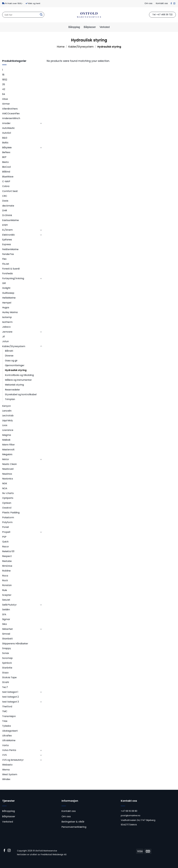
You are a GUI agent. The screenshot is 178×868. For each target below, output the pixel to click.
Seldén (6, 610)
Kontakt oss (162, 3)
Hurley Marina (10, 312)
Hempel (7, 303)
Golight (6, 288)
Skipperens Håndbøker (15, 644)
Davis (5, 201)
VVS (4, 755)
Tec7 (5, 687)
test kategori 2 (10, 697)
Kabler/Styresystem (81, 47)
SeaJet (6, 600)
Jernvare (7, 332)
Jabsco (6, 327)
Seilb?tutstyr (9, 605)
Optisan (7, 503)
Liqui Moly (7, 420)
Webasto (7, 765)
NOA (5, 488)
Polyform (7, 522)
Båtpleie (7, 148)
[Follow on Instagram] (174, 4)
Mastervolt (8, 450)
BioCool (6, 167)
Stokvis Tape (9, 677)
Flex (4, 259)
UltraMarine (9, 740)
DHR (5, 210)
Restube (7, 561)
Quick (5, 542)
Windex (6, 779)
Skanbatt (7, 639)
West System (10, 774)
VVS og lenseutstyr (13, 760)
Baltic (5, 143)
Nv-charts (8, 493)
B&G (5, 138)
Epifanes (7, 240)
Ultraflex (7, 736)
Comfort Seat (10, 191)
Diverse (9, 356)
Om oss (148, 3)
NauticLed (8, 469)
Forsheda (7, 273)
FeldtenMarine (10, 249)
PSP (4, 537)
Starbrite (7, 668)
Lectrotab (8, 416)
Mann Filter (8, 445)
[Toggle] (41, 123)
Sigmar (6, 619)
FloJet (6, 264)
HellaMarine (9, 298)
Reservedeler (12, 390)
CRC (5, 196)
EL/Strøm (7, 230)
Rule (5, 590)
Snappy (7, 648)
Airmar (6, 104)
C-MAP (6, 181)
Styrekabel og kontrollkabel (21, 394)
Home (61, 47)
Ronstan (7, 585)
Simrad (6, 634)
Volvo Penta (9, 750)
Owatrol (7, 508)
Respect (7, 556)
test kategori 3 (10, 702)
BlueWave (8, 177)
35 (4, 84)
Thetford (7, 707)
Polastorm (8, 517)
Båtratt (9, 351)
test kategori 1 (10, 692)
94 (4, 94)
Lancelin (7, 411)
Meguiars (7, 454)
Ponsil (5, 527)
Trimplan (10, 399)
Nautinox (7, 474)
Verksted (105, 27)
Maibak (6, 440)
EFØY (5, 225)
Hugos (6, 307)
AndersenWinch (11, 118)
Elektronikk (8, 235)
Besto (5, 162)
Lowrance (8, 430)
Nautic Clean (9, 464)
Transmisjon (9, 716)
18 (3, 75)
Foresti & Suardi (11, 269)
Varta (5, 745)
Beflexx (6, 152)
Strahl (6, 682)
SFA (4, 614)
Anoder (6, 123)
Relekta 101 (8, 551)
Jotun (5, 341)
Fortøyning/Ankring (13, 278)
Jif (3, 337)
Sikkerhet (7, 629)
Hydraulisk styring (16, 370)
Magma (7, 435)
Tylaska (6, 726)
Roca (5, 576)
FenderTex (8, 254)
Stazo (5, 673)
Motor (6, 459)
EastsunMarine (10, 220)
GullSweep (8, 293)
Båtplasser (90, 27)
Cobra (6, 186)
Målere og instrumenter (18, 380)
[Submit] (41, 15)
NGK (5, 483)
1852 (5, 80)
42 (4, 89)
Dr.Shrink (7, 215)
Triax (5, 721)
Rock (5, 580)
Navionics (8, 479)
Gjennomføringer (15, 365)
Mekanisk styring (14, 385)
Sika (4, 624)
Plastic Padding (11, 513)
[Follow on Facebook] (171, 4)
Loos (5, 425)
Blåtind (6, 172)
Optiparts (8, 498)
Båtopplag (74, 27)
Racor (6, 547)
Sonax (6, 653)
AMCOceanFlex (11, 113)
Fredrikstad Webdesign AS (54, 855)
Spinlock (7, 663)
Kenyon (6, 406)
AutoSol (7, 133)
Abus (5, 99)
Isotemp (7, 317)
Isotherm (7, 322)
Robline (6, 571)
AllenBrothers (10, 109)
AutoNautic (9, 128)
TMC (5, 711)
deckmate (8, 206)
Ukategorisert (10, 731)
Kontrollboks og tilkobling (19, 375)
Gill (4, 283)
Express (7, 244)
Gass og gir (11, 361)
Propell (6, 532)
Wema (6, 770)
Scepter (7, 595)
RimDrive (7, 566)
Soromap (7, 658)
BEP (4, 157)
